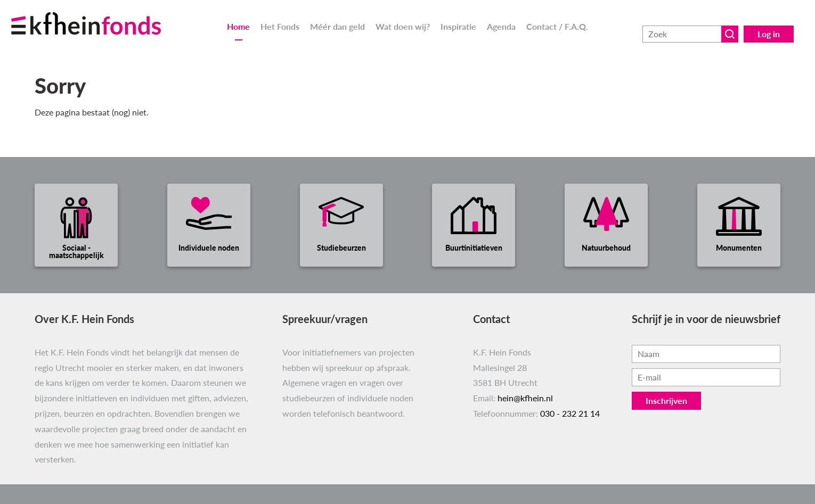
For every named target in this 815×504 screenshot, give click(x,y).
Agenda (501, 26)
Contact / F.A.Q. (557, 26)
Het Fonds (280, 26)
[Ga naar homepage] (99, 17)
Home (238, 26)
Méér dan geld (337, 26)
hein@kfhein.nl (525, 398)
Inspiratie (458, 26)
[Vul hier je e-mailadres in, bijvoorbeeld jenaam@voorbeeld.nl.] (706, 377)
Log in (769, 26)
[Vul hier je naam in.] (706, 354)
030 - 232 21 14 (570, 413)
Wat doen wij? (403, 26)
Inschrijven (666, 400)
